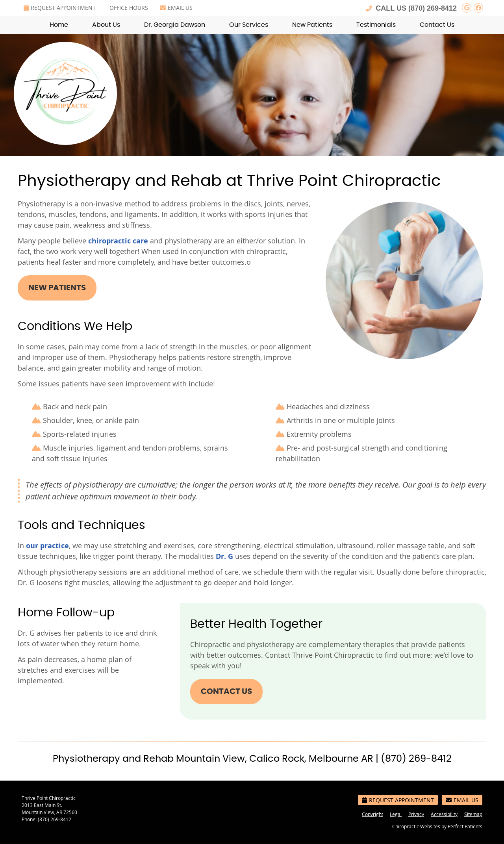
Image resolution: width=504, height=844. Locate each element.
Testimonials (376, 25)
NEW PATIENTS (57, 288)
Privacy (416, 814)
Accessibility (444, 814)
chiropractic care (118, 241)
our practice (47, 546)
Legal (396, 814)
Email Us (176, 8)
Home (59, 25)
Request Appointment (60, 8)
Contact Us (437, 25)
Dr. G (224, 556)
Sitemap (473, 814)
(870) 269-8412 (433, 8)
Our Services (249, 25)
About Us (106, 25)
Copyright (372, 814)
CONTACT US (226, 692)
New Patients (312, 25)
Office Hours (129, 8)
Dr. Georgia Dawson (175, 25)
